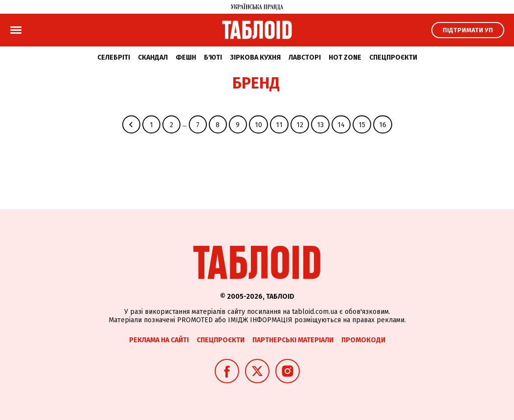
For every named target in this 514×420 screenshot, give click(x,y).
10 (258, 125)
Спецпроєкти (393, 57)
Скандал (153, 57)
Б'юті (213, 57)
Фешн (186, 57)
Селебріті (114, 57)
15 (362, 125)
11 (279, 125)
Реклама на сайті (159, 340)
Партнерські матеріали (293, 340)
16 (383, 125)
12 (300, 125)
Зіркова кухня (255, 57)
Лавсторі (305, 57)
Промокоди (363, 340)
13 (320, 125)
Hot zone (345, 57)
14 (341, 125)
